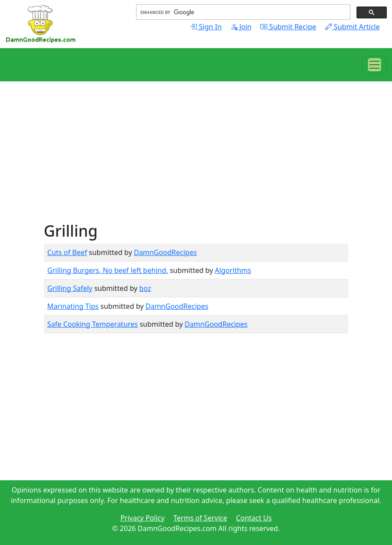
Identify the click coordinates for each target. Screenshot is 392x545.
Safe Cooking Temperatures (93, 324)
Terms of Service (200, 518)
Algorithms (233, 270)
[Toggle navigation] (374, 65)
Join (241, 27)
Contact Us (254, 518)
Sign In (206, 27)
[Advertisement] (196, 160)
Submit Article (352, 27)
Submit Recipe (288, 27)
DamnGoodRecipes (165, 252)
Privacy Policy (142, 518)
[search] (242, 12)
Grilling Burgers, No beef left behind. (108, 270)
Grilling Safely (70, 288)
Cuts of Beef (67, 252)
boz (145, 288)
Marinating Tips (73, 306)
